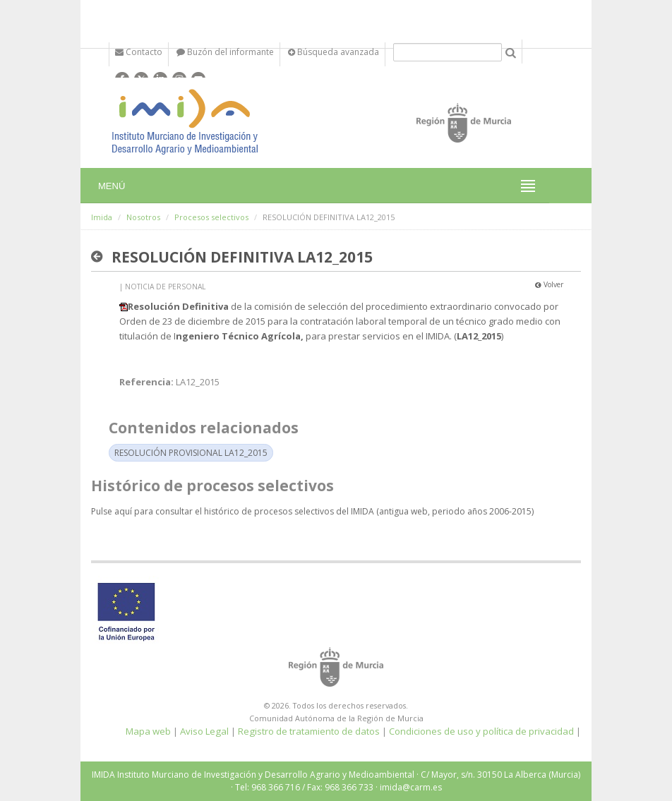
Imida (102, 217)
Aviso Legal (204, 731)
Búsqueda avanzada (334, 52)
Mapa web (148, 731)
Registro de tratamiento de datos (309, 731)
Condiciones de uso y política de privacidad (481, 731)
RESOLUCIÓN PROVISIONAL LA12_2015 (191, 453)
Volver (549, 284)
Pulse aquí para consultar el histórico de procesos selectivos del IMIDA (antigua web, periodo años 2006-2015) (312, 511)
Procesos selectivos (211, 217)
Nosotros (143, 217)
